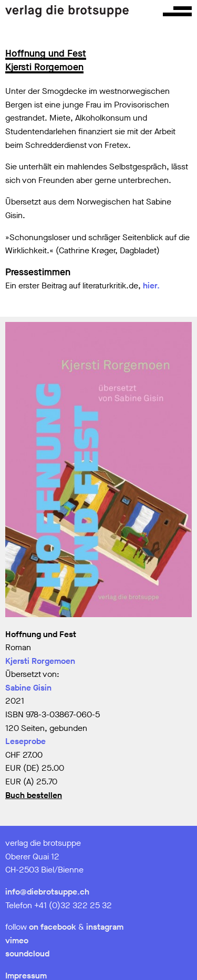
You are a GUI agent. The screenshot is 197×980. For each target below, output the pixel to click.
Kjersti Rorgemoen (40, 661)
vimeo (17, 940)
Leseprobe (25, 741)
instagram (105, 927)
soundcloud (27, 954)
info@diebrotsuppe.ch (47, 892)
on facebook (53, 927)
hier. (151, 286)
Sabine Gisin (28, 688)
